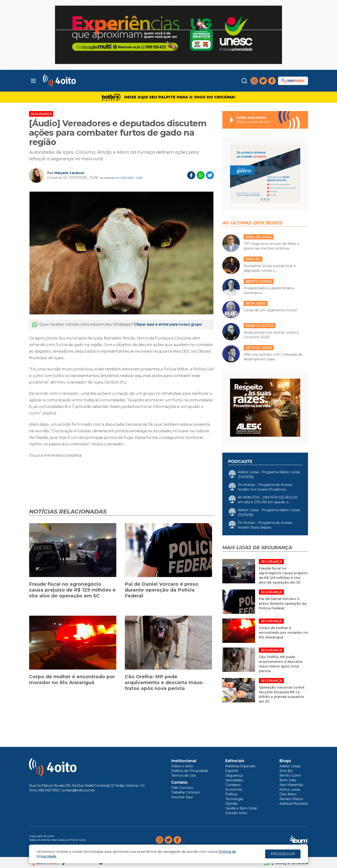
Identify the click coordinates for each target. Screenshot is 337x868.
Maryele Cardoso (69, 173)
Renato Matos (291, 799)
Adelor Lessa (290, 766)
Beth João (288, 780)
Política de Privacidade (190, 771)
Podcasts (240, 462)
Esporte (232, 771)
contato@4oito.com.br (78, 790)
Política (231, 794)
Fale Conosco (182, 788)
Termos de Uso (184, 775)
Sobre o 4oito (182, 766)
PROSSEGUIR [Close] (283, 854)
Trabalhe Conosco (186, 792)
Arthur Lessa (290, 790)
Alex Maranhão (291, 785)
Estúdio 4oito (236, 813)
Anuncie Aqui (182, 797)
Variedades (234, 780)
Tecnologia (234, 799)
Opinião (232, 804)
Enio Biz (286, 771)
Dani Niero (288, 794)
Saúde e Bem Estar (241, 808)
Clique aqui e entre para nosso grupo (168, 324)
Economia (234, 790)
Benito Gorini (290, 775)
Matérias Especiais (240, 766)
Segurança (41, 114)
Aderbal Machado (294, 804)
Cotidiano (233, 785)
